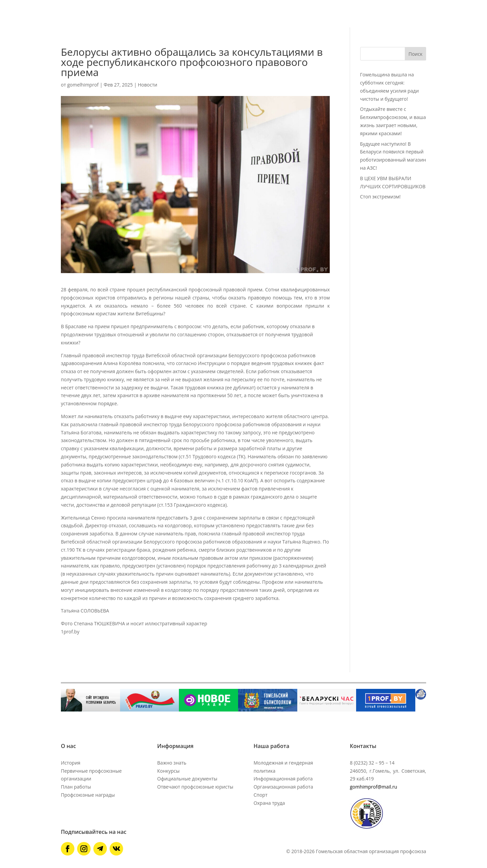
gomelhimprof (83, 85)
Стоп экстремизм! (380, 197)
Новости (147, 85)
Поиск (415, 54)
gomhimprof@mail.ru (373, 787)
